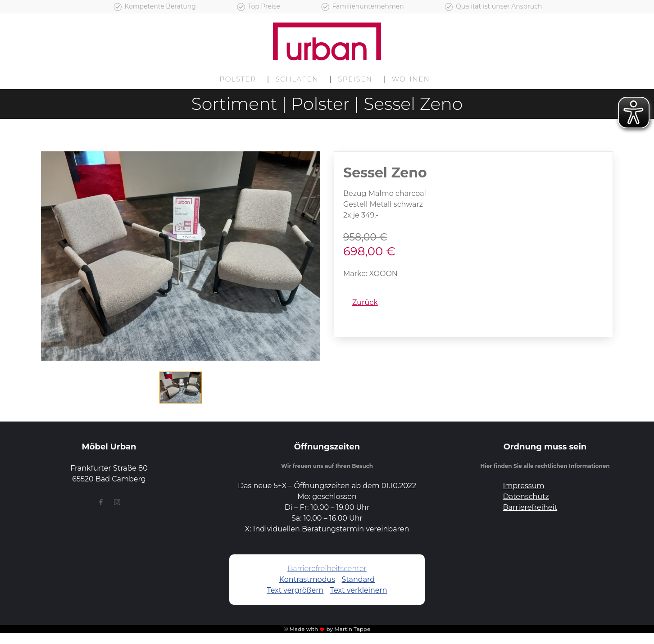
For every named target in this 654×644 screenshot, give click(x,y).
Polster (238, 79)
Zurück (365, 302)
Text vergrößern (295, 590)
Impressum (524, 486)
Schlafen (297, 79)
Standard (359, 579)
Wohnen (411, 79)
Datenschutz (526, 497)
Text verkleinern (359, 590)
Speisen (355, 79)
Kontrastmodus (307, 579)
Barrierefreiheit (530, 507)
